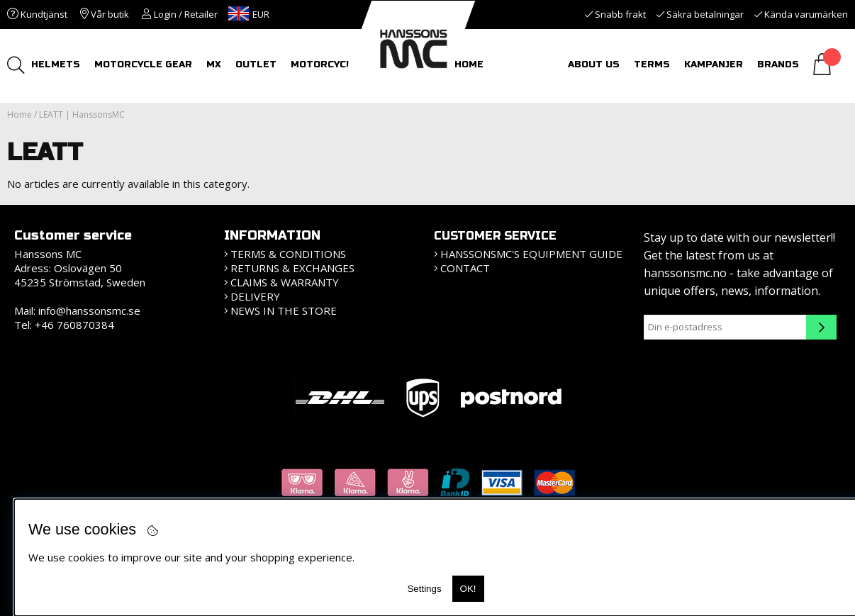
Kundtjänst (37, 14)
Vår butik (105, 14)
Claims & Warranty (285, 282)
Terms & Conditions (288, 254)
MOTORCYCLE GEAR (144, 65)
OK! (468, 589)
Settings (424, 589)
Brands (778, 65)
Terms (652, 65)
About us (594, 65)
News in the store (284, 310)
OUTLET (257, 65)
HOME (470, 65)
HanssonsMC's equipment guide (531, 254)
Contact (465, 268)
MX (214, 65)
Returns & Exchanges (292, 268)
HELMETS (56, 65)
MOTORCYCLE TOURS (345, 65)
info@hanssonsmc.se (89, 310)
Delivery (255, 296)
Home (19, 114)
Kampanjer (714, 65)
